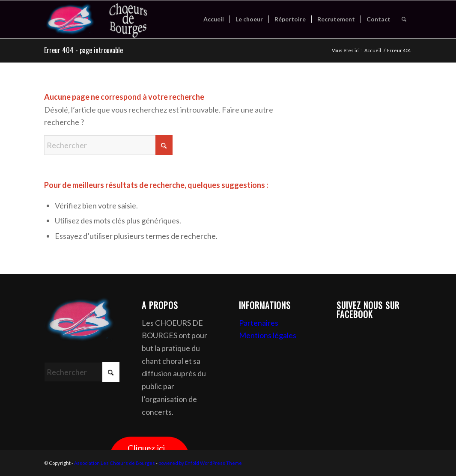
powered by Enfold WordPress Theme (200, 463)
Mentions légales (268, 335)
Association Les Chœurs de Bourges (115, 463)
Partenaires (259, 323)
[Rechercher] (404, 19)
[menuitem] (214, 19)
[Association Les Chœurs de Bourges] (108, 19)
